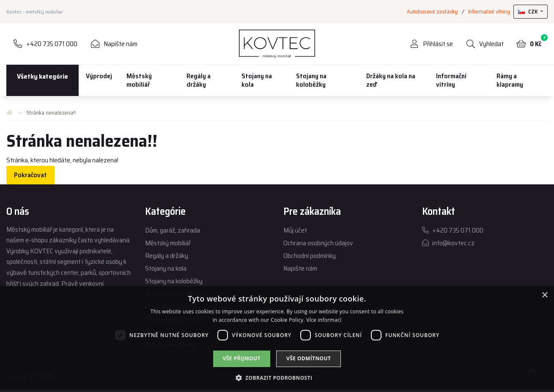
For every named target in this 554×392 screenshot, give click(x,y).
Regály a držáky (199, 80)
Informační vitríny (451, 80)
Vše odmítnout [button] (309, 358)
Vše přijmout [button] (242, 358)
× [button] (544, 295)
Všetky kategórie (43, 76)
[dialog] (277, 339)
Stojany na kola (257, 80)
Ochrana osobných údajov (318, 243)
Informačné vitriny (489, 12)
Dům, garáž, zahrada (173, 230)
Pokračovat (30, 175)
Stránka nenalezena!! (51, 113)
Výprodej (99, 76)
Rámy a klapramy (510, 80)
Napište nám (300, 268)
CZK (529, 12)
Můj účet (295, 230)
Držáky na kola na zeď (391, 80)
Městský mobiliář (139, 80)
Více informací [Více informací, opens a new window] (324, 320)
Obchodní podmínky (310, 256)
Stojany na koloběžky (311, 80)
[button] (277, 378)
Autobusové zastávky (432, 12)
